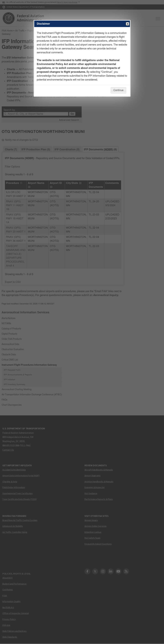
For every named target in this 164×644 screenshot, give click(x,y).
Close (127, 24)
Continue (118, 90)
